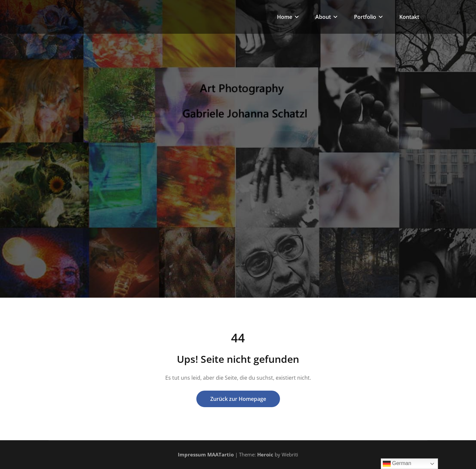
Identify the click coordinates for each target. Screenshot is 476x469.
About (326, 17)
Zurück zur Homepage (238, 399)
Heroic (265, 454)
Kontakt (409, 17)
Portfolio (368, 17)
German (397, 464)
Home (288, 17)
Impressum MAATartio (206, 454)
